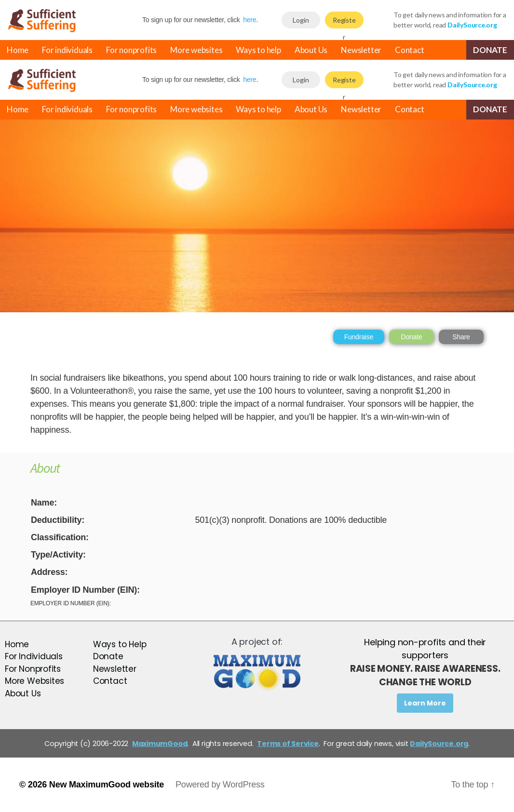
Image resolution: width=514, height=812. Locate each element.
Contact (410, 50)
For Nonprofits (33, 669)
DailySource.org (439, 744)
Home (18, 50)
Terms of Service (288, 744)
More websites (196, 50)
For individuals (67, 50)
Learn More (425, 703)
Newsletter (361, 50)
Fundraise (359, 337)
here (250, 20)
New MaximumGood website (107, 785)
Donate (490, 50)
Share (461, 337)
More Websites (34, 681)
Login (301, 20)
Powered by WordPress (220, 785)
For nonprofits (131, 50)
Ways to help (258, 50)
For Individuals (34, 656)
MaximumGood (160, 744)
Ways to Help (120, 644)
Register (344, 22)
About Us (311, 50)
